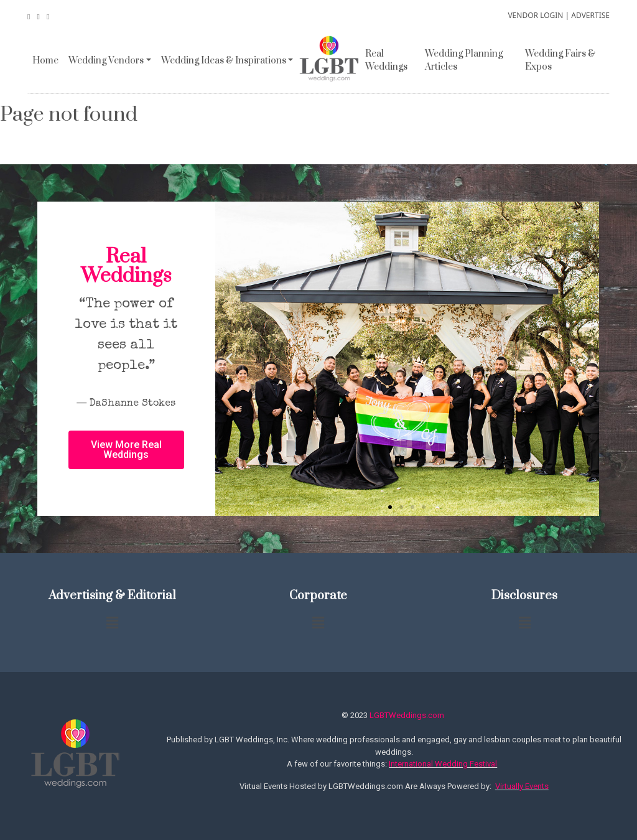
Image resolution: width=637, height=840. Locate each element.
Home (45, 61)
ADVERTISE (590, 15)
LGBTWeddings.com (407, 715)
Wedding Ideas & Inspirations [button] (224, 61)
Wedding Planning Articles (464, 60)
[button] (390, 507)
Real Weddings (386, 60)
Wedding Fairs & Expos (560, 60)
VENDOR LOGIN (535, 15)
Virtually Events (522, 786)
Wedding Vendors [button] (106, 61)
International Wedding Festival (443, 764)
